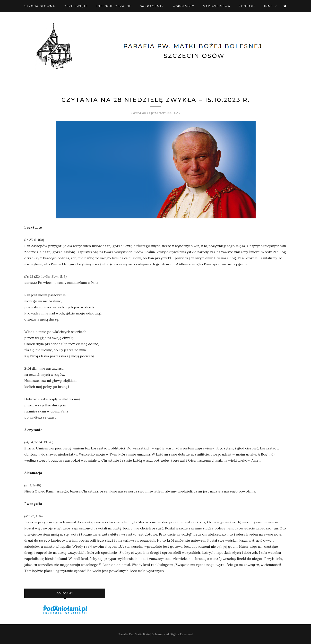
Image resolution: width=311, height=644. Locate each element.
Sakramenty (152, 6)
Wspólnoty (183, 6)
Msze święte (76, 6)
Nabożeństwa (217, 6)
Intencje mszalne (114, 6)
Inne (268, 6)
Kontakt (247, 6)
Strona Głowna (40, 6)
